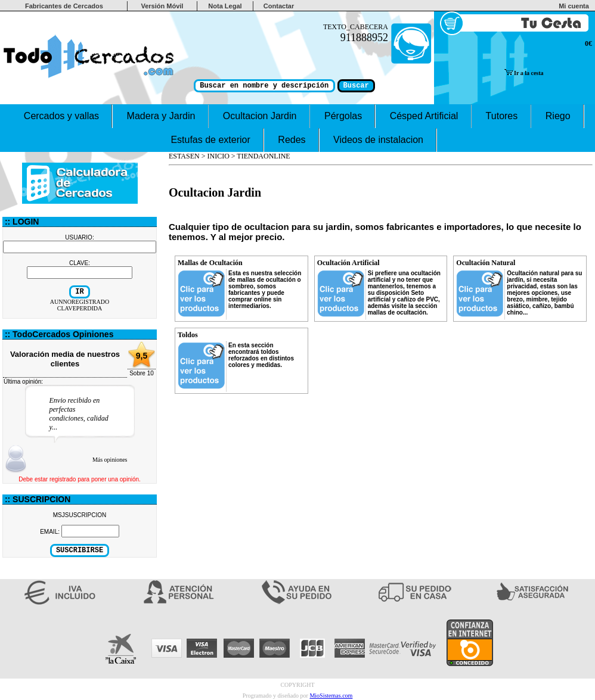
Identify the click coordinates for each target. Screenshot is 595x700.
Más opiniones (110, 460)
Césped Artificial (424, 116)
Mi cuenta (576, 6)
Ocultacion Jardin (260, 116)
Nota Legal (225, 6)
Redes (292, 140)
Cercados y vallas (61, 116)
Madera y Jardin (161, 116)
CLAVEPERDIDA (80, 308)
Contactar (279, 6)
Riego (557, 116)
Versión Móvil (162, 6)
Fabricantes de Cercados (64, 6)
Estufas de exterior (210, 140)
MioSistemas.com (331, 696)
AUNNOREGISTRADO (80, 302)
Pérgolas (343, 116)
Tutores (502, 116)
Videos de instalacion (379, 140)
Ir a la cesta (524, 73)
